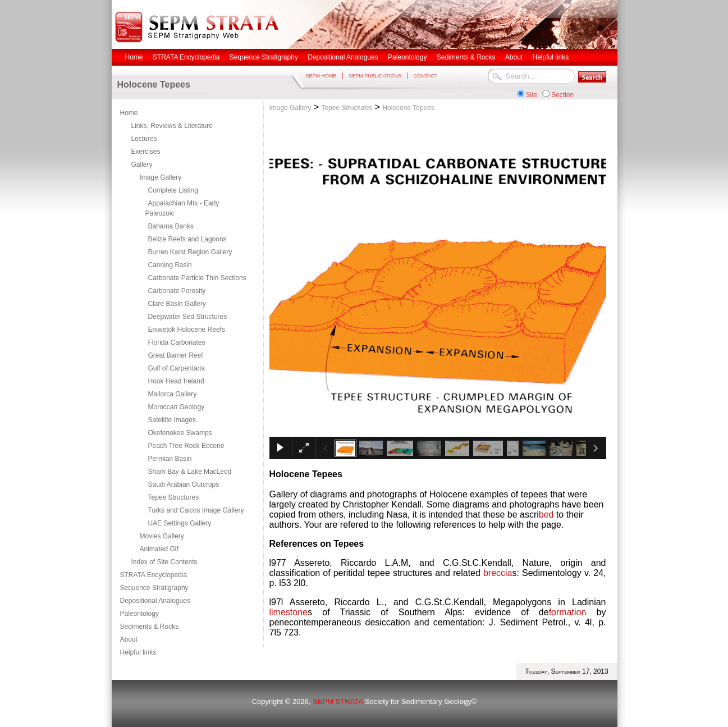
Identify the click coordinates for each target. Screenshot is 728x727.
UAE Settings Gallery (180, 523)
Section (562, 95)
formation (568, 612)
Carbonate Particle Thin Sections (197, 278)
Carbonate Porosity (177, 291)
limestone (289, 612)
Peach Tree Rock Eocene (186, 446)
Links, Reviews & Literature (172, 126)
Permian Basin (170, 459)
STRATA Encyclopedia (154, 575)
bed (548, 515)
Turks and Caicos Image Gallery (196, 510)
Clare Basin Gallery (177, 304)
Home (129, 113)
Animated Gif (159, 549)
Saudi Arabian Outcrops (184, 484)
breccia (498, 573)
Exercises (146, 152)
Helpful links (138, 652)
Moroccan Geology (177, 407)
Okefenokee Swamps (180, 433)
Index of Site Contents (164, 562)
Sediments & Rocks (150, 627)
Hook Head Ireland (176, 381)
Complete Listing (173, 190)
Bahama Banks (171, 226)
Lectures (144, 139)
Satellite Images (172, 420)
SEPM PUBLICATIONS (375, 76)
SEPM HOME (321, 76)
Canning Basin (170, 265)
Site (532, 95)
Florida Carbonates (177, 342)
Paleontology (139, 614)
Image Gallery (161, 177)
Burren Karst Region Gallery (190, 252)
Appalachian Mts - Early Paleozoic (182, 208)
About (129, 639)
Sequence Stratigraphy (154, 588)
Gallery (142, 164)
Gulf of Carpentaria (177, 368)
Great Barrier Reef (176, 355)
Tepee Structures (174, 497)
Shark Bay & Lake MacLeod (190, 472)
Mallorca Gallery (173, 394)
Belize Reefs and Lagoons (187, 239)
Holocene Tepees (408, 108)
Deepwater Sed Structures (188, 317)
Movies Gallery (162, 536)
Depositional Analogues (155, 601)
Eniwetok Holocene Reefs (187, 330)
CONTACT (425, 76)
